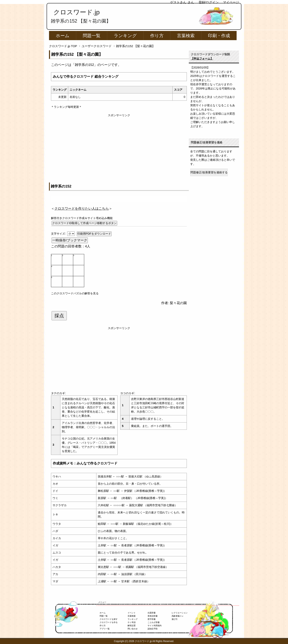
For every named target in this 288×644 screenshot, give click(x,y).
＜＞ (82, 209)
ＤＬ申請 (132, 622)
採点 (59, 316)
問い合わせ (133, 629)
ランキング (125, 36)
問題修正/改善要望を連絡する (209, 172)
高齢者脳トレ (178, 616)
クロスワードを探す (109, 619)
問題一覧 (92, 36)
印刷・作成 (219, 36)
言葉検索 (186, 36)
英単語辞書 (153, 616)
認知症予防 (153, 629)
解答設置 (132, 626)
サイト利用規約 (155, 626)
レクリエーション (180, 613)
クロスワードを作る (109, 622)
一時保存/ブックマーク (70, 240)
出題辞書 (152, 613)
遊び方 (175, 619)
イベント (132, 613)
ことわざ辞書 (154, 622)
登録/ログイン (209, 2)
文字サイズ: (59, 234)
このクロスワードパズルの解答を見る (75, 293)
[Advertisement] (119, 145)
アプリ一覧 (105, 629)
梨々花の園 (178, 303)
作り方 (157, 36)
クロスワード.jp (76, 12)
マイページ (231, 2)
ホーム (63, 36)
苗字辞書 (152, 619)
